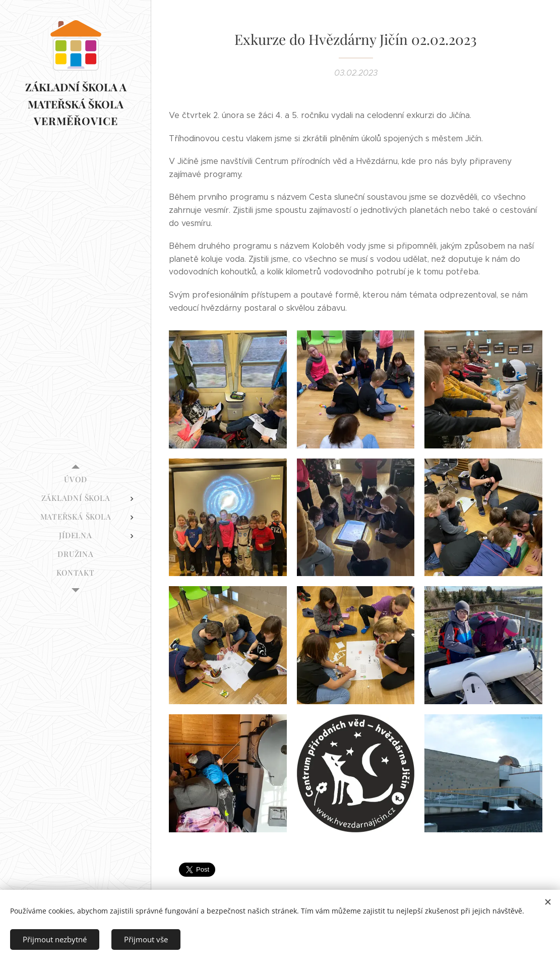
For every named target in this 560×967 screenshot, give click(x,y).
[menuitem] (76, 479)
